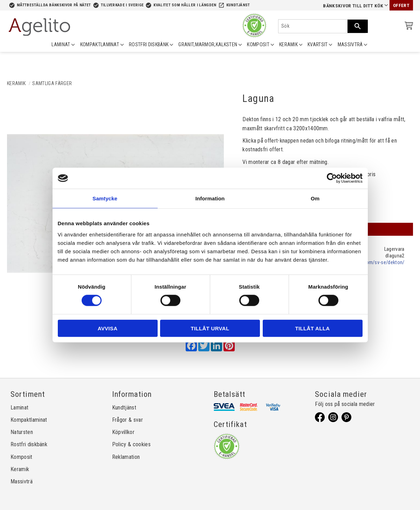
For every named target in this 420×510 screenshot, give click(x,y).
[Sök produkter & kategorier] (313, 26)
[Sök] (358, 26)
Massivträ (22, 481)
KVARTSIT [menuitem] (318, 44)
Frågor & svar (128, 420)
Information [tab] (210, 198)
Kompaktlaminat (29, 420)
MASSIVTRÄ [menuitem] (350, 44)
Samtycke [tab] (105, 198)
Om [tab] (315, 198)
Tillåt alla (313, 328)
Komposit (22, 457)
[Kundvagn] (407, 27)
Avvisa (108, 328)
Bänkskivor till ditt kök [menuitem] (353, 6)
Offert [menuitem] (401, 5)
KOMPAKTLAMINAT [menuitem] (100, 44)
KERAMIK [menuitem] (288, 44)
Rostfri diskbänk (29, 444)
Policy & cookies (131, 444)
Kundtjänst (238, 5)
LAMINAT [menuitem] (61, 44)
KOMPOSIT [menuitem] (258, 44)
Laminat (19, 408)
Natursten (22, 432)
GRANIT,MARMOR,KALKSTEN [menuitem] (208, 44)
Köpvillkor (123, 432)
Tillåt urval (210, 328)
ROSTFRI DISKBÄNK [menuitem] (149, 44)
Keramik (20, 469)
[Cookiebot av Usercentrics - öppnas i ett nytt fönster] (332, 178)
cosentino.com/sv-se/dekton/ (373, 263)
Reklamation (126, 457)
